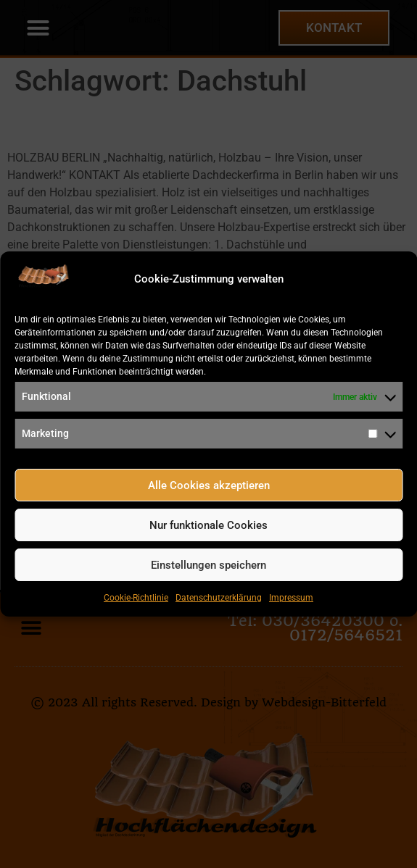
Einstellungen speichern (208, 565)
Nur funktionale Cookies (208, 525)
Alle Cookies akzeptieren (209, 485)
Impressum (291, 598)
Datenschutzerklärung (219, 598)
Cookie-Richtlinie (136, 598)
